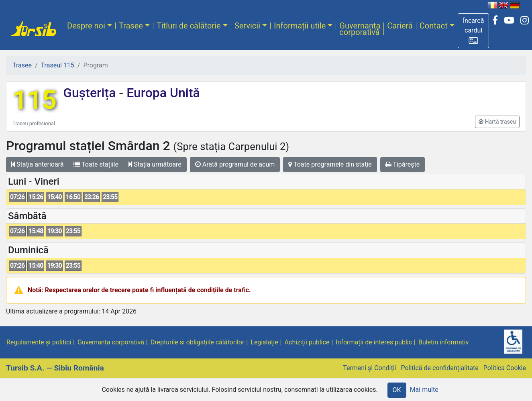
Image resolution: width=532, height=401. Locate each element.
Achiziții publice (307, 342)
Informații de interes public (374, 342)
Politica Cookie (505, 368)
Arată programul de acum (235, 164)
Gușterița (91, 93)
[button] (474, 31)
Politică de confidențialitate (439, 368)
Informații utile (300, 26)
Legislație (264, 342)
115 (35, 100)
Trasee (131, 26)
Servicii (247, 26)
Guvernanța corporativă (360, 29)
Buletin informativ (444, 342)
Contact (434, 26)
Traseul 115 (58, 65)
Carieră (400, 26)
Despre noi (86, 26)
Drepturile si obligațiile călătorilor (198, 342)
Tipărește (403, 164)
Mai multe (424, 390)
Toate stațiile (96, 164)
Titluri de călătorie (189, 26)
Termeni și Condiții (369, 368)
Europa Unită (162, 93)
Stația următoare (155, 164)
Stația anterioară (37, 164)
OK (397, 390)
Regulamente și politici (39, 342)
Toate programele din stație (330, 164)
